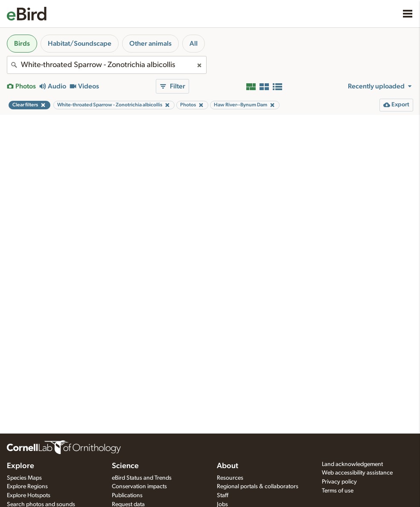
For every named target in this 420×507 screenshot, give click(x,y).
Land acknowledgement (352, 464)
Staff (223, 495)
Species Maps (24, 478)
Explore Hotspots (29, 495)
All (194, 44)
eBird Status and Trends (142, 478)
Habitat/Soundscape (80, 44)
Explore (20, 466)
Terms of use (338, 491)
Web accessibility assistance (357, 473)
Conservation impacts (139, 486)
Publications (127, 495)
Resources (230, 478)
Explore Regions (27, 486)
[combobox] (107, 65)
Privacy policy (339, 482)
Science (125, 466)
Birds (22, 44)
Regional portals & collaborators (258, 486)
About (227, 466)
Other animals (150, 44)
